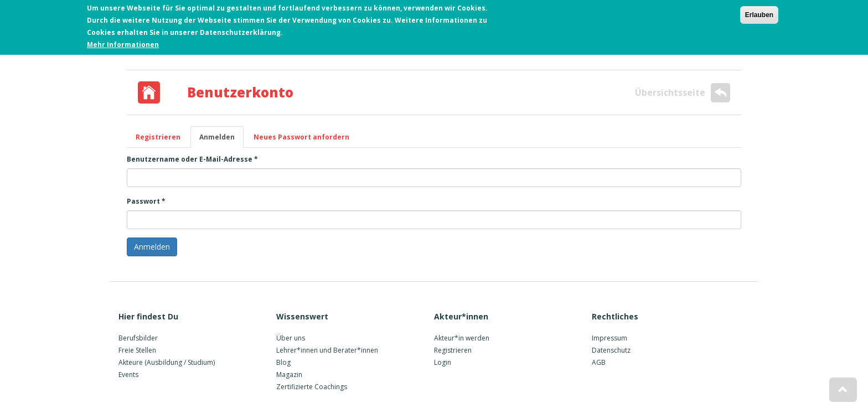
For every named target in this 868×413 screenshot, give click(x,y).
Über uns (291, 338)
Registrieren (158, 137)
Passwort (146, 201)
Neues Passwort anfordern (301, 137)
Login (443, 362)
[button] (843, 390)
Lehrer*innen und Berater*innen (327, 350)
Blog (283, 362)
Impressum (609, 338)
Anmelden (221, 140)
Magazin (289, 375)
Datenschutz (611, 350)
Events (128, 375)
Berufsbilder (138, 338)
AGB (599, 362)
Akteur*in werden (462, 338)
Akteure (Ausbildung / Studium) (167, 362)
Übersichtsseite (683, 93)
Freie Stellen (137, 350)
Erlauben (759, 13)
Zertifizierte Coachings (312, 387)
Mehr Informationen (123, 43)
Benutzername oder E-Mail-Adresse (192, 159)
